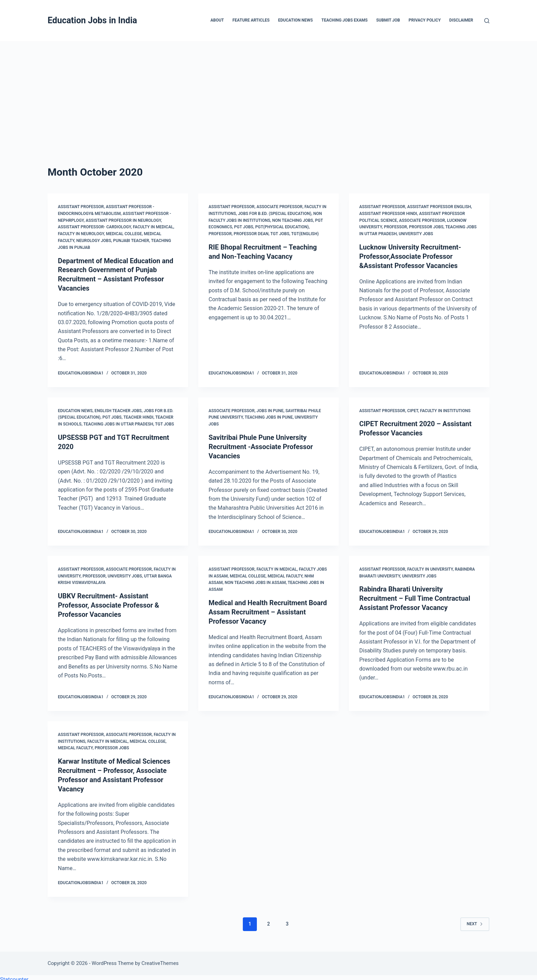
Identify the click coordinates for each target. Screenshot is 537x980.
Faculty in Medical (153, 227)
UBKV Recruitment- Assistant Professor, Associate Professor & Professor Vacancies (109, 603)
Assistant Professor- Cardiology (94, 227)
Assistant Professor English (439, 207)
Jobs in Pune (270, 409)
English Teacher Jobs (118, 409)
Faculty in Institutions (445, 409)
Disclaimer (461, 20)
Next (475, 919)
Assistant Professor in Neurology (123, 220)
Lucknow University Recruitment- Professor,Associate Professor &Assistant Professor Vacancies (410, 256)
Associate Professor (279, 207)
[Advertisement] (268, 92)
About (217, 20)
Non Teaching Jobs (293, 220)
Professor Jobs (426, 227)
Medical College (124, 234)
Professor (220, 234)
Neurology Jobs (94, 241)
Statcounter (14, 975)
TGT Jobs (280, 234)
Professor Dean (251, 234)
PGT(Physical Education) (282, 227)
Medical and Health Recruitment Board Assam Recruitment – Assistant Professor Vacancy (268, 610)
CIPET (413, 409)
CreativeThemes (160, 959)
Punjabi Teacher (131, 241)
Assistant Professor (81, 207)
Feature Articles (251, 20)
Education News (295, 20)
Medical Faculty (285, 574)
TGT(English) (305, 234)
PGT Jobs (244, 227)
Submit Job (388, 20)
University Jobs (416, 234)
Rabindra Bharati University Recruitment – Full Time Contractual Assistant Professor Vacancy (415, 596)
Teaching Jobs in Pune (269, 416)
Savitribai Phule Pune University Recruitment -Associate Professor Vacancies (261, 445)
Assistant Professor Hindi (388, 214)
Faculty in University (430, 567)
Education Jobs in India (92, 20)
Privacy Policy (425, 20)
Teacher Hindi (138, 416)
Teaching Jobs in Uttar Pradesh (118, 423)
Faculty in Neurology (81, 234)
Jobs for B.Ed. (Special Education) (275, 214)
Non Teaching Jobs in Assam (255, 581)
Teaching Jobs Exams (344, 20)
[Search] (487, 21)
